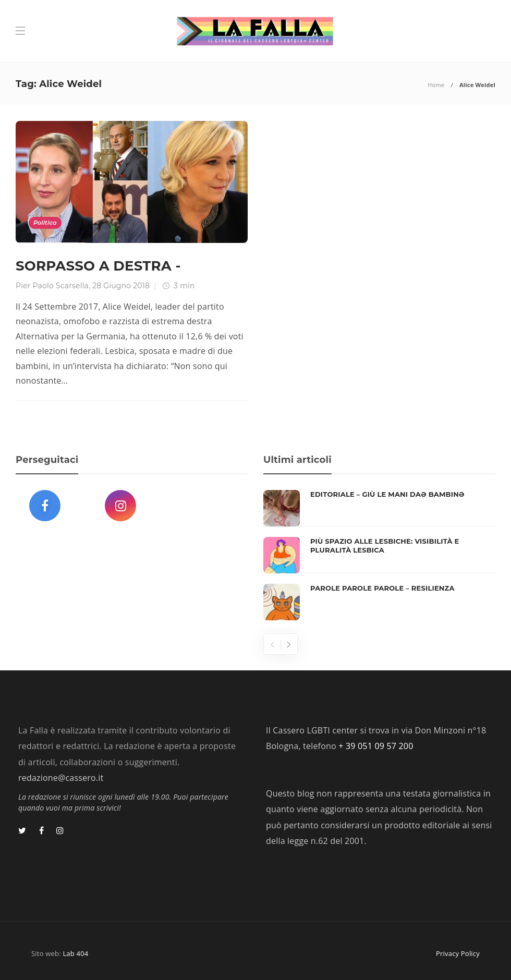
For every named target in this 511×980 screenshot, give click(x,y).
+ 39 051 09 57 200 (376, 746)
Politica (45, 223)
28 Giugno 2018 (121, 286)
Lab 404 (75, 953)
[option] (379, 555)
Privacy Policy (458, 953)
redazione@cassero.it (61, 778)
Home (436, 85)
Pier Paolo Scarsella (52, 286)
